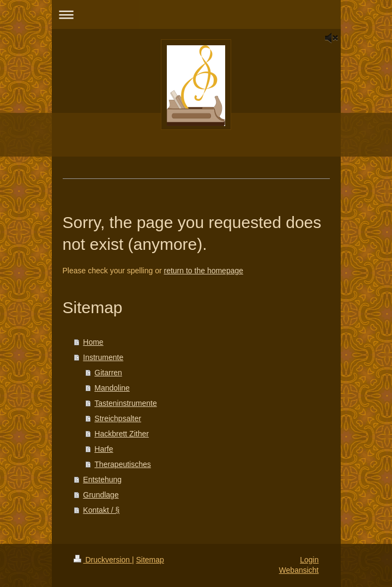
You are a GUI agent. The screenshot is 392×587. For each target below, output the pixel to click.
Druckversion (103, 560)
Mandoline (112, 388)
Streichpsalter (118, 418)
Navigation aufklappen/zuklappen (196, 14)
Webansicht (299, 570)
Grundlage (101, 495)
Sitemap (150, 560)
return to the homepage (204, 271)
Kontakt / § (101, 510)
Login (309, 560)
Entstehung (102, 480)
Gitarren (108, 373)
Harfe (104, 449)
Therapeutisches (123, 464)
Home (93, 342)
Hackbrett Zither (122, 434)
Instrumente (103, 357)
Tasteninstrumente (125, 403)
